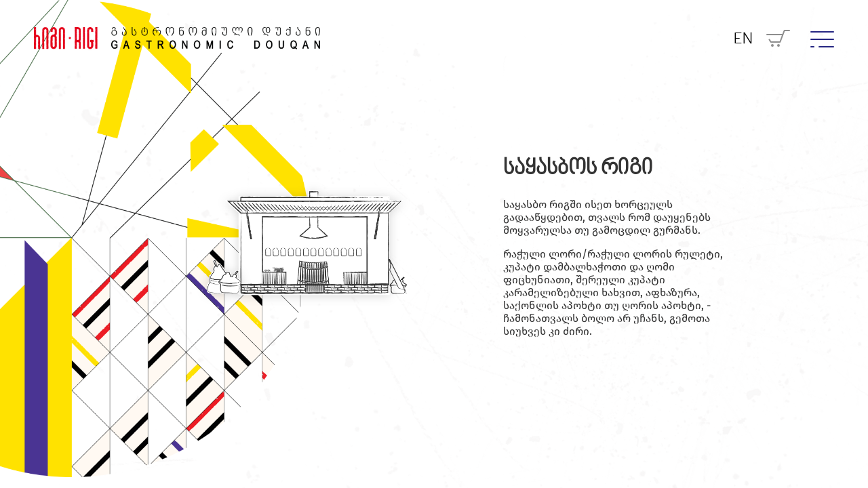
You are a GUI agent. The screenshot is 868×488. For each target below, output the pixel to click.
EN (743, 40)
